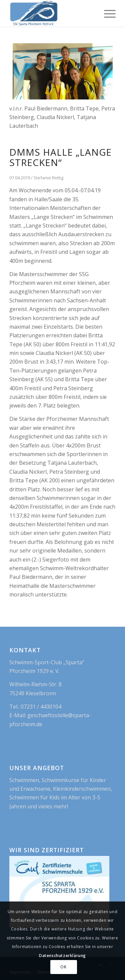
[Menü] (106, 13)
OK (63, 967)
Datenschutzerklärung (62, 956)
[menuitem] (106, 13)
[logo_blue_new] (52, 13)
